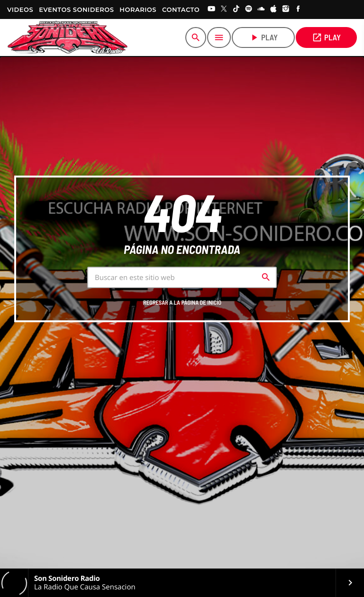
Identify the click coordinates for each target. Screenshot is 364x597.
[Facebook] (298, 9)
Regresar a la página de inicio (182, 303)
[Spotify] (249, 9)
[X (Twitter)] (224, 9)
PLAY (326, 37)
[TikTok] (237, 9)
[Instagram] (286, 9)
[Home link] (68, 37)
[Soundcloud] (261, 9)
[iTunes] (273, 9)
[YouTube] (211, 9)
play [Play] (263, 37)
